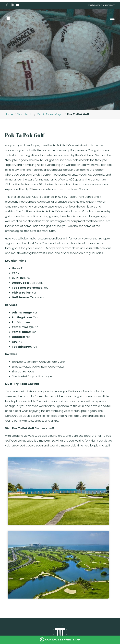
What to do (25, 114)
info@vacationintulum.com (101, 5)
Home (9, 114)
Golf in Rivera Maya (50, 114)
